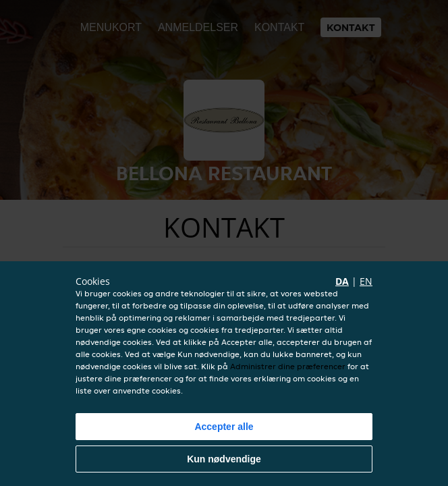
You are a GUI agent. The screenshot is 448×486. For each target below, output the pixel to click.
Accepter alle (224, 427)
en (366, 281)
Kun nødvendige (224, 459)
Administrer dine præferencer (288, 366)
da (342, 281)
